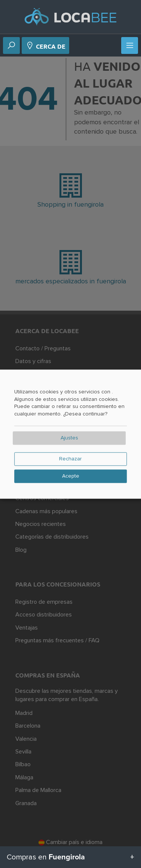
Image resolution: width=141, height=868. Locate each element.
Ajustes (69, 438)
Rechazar (70, 459)
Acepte (71, 476)
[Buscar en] (11, 46)
